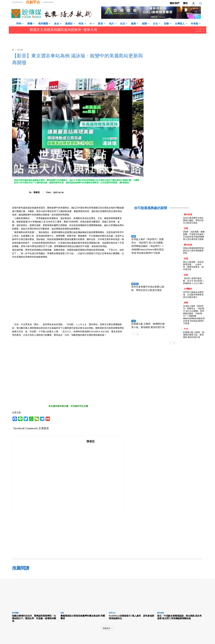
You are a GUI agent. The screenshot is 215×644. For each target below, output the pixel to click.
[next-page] (137, 334)
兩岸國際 (15, 613)
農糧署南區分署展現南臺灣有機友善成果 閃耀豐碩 (83, 617)
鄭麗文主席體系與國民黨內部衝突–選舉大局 (63, 30)
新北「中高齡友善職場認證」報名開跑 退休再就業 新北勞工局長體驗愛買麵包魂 (179, 617)
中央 (134, 321)
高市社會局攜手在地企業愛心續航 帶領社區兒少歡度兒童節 (193, 220)
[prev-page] (133, 334)
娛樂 (134, 236)
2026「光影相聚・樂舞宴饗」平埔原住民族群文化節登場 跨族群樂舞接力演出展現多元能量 (194, 235)
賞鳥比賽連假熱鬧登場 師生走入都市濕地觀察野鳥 (194, 251)
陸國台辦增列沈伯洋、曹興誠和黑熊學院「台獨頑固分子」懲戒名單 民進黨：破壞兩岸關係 (34, 618)
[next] (202, 30)
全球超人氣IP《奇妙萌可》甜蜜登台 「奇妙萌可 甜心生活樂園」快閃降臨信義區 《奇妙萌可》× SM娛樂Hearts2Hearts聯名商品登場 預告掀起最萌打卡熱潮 (148, 246)
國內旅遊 (135, 284)
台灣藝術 (188, 289)
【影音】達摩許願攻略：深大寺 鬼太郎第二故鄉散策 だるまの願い (194, 281)
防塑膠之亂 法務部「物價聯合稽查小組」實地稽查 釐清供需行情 (194, 335)
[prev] (198, 30)
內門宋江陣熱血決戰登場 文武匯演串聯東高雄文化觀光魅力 (193, 295)
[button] (200, 3)
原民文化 (112, 613)
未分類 (20, 50)
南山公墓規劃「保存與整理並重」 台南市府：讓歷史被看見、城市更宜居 (193, 266)
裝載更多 (107, 628)
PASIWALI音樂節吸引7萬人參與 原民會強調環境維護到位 (131, 617)
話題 (186, 228)
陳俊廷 (37, 192)
